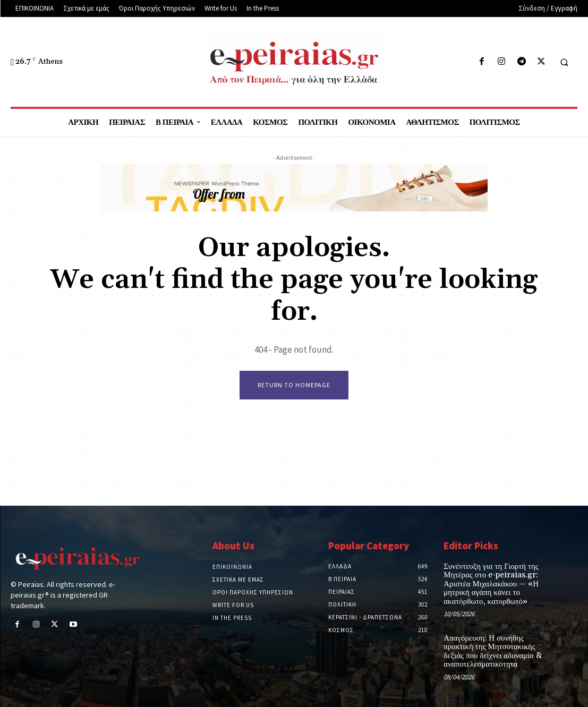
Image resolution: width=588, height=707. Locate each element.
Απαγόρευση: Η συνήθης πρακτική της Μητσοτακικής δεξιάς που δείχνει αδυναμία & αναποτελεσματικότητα (489, 648)
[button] (564, 62)
